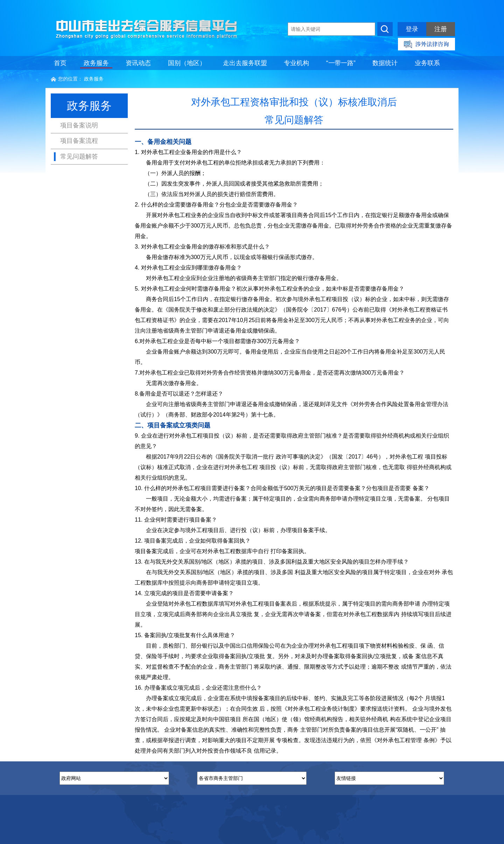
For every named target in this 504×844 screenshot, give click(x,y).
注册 (441, 29)
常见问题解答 (79, 156)
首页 (60, 63)
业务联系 (427, 63)
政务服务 (96, 63)
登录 (412, 29)
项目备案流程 (79, 141)
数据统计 (385, 63)
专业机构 (296, 63)
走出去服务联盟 (245, 63)
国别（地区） (187, 63)
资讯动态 (138, 63)
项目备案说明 (79, 125)
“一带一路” (341, 63)
